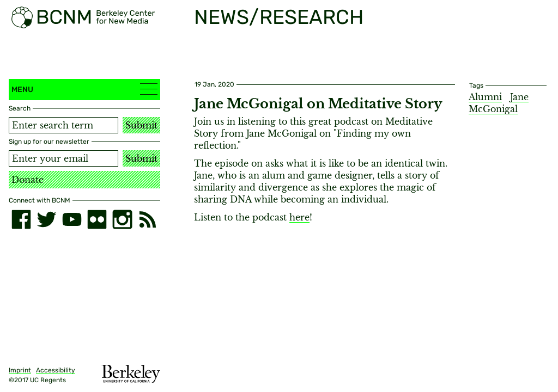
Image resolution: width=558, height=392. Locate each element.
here (299, 217)
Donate (28, 180)
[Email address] (63, 158)
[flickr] (97, 219)
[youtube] (72, 219)
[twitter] (46, 219)
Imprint (20, 370)
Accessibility (56, 370)
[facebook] (21, 219)
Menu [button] (84, 89)
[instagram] (122, 219)
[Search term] (63, 125)
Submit (141, 125)
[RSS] (148, 219)
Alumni (485, 97)
